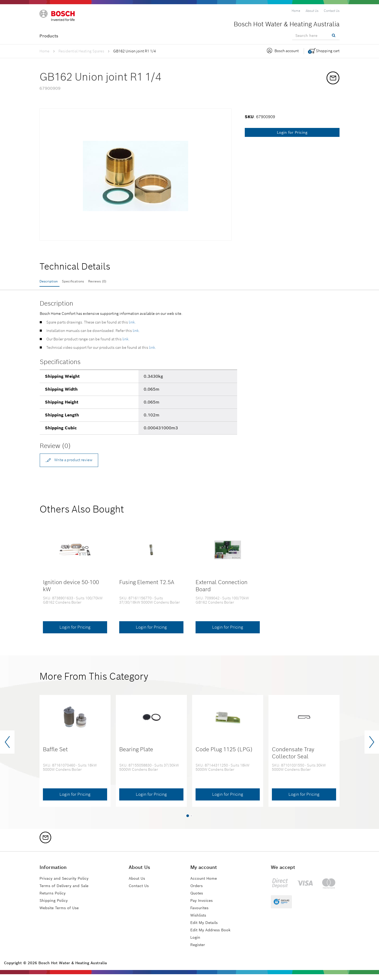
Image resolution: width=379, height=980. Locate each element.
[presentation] (7, 748)
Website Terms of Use (62, 914)
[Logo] (62, 18)
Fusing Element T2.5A (147, 588)
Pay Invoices (203, 906)
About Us (141, 884)
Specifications (86, 282)
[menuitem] (296, 11)
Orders (197, 891)
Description (51, 282)
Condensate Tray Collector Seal (293, 759)
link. (132, 326)
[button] (188, 822)
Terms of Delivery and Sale (67, 891)
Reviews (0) (122, 282)
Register (199, 950)
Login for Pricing (292, 132)
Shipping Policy (56, 906)
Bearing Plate (136, 755)
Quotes (198, 899)
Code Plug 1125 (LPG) (224, 755)
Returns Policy (54, 899)
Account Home (205, 884)
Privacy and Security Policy (68, 884)
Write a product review (74, 464)
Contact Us (143, 891)
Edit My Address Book (213, 936)
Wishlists (200, 921)
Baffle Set (55, 755)
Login (196, 943)
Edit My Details (206, 928)
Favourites (201, 914)
